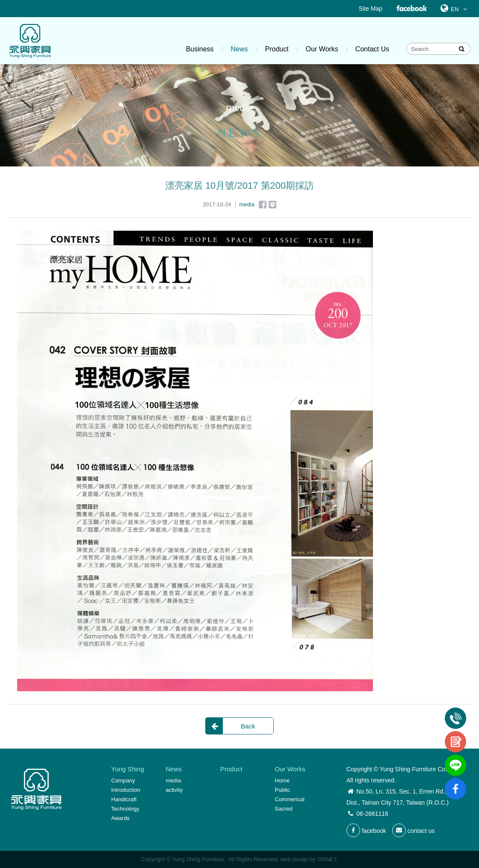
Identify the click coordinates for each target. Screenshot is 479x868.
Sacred (284, 809)
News (239, 49)
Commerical (290, 799)
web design (295, 859)
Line (272, 205)
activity (174, 790)
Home (282, 780)
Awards (120, 818)
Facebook (411, 9)
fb (455, 782)
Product (277, 49)
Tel (455, 711)
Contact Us (372, 49)
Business (200, 49)
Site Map (371, 9)
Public (282, 790)
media (173, 780)
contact (455, 734)
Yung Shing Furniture (30, 41)
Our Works (322, 49)
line (455, 758)
